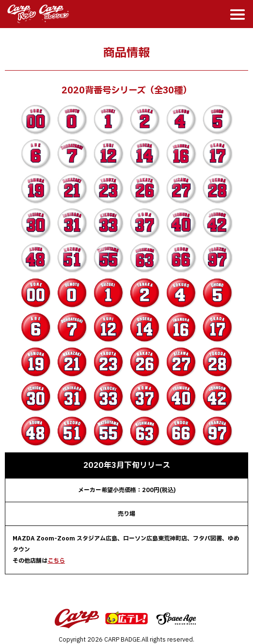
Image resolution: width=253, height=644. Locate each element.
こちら (56, 561)
